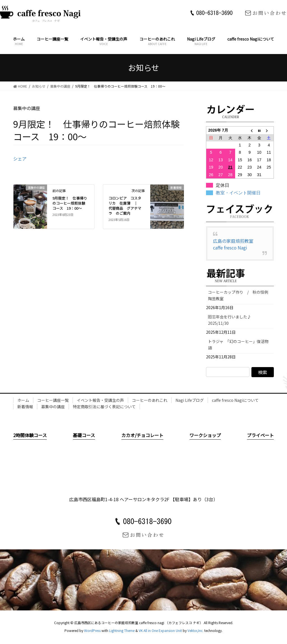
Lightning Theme (122, 630)
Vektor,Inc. (195, 630)
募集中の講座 (53, 407)
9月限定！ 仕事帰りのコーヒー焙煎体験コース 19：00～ (70, 203)
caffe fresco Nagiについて (235, 400)
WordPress (92, 630)
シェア (20, 158)
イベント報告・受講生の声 (100, 400)
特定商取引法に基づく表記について (104, 407)
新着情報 (25, 407)
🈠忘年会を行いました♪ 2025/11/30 (232, 320)
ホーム (23, 400)
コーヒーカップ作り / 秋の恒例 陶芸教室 (240, 295)
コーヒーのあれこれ (150, 400)
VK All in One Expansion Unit (160, 630)
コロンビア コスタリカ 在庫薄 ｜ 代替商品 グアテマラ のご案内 (125, 206)
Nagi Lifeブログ (190, 400)
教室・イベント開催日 (238, 193)
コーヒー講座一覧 (53, 400)
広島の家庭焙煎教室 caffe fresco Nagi (235, 244)
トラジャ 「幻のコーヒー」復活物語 (238, 345)
